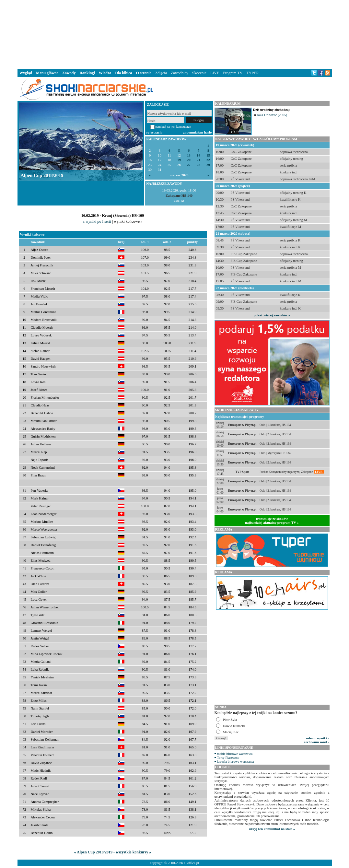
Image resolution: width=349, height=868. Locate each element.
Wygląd (26, 73)
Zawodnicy (180, 73)
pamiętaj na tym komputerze (173, 127)
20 (189, 160)
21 (198, 160)
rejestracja (155, 132)
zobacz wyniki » (317, 738)
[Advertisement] (175, 34)
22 (208, 160)
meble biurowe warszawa (235, 754)
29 (208, 165)
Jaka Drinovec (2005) (272, 115)
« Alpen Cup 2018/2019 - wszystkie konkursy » (113, 852)
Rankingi (87, 73)
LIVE (215, 73)
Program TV (233, 73)
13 (189, 155)
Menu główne (47, 73)
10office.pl (191, 863)
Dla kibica (123, 73)
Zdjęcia (161, 73)
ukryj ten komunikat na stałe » (272, 829)
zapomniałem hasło (197, 132)
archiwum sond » (317, 742)
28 (198, 165)
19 (179, 160)
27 (189, 165)
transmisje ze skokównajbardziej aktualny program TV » (272, 521)
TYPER (252, 73)
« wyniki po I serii (97, 221)
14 (198, 155)
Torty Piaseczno (228, 757)
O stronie (144, 73)
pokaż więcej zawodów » (272, 315)
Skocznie (199, 73)
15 (208, 155)
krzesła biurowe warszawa (236, 761)
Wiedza (105, 73)
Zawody (69, 73)
